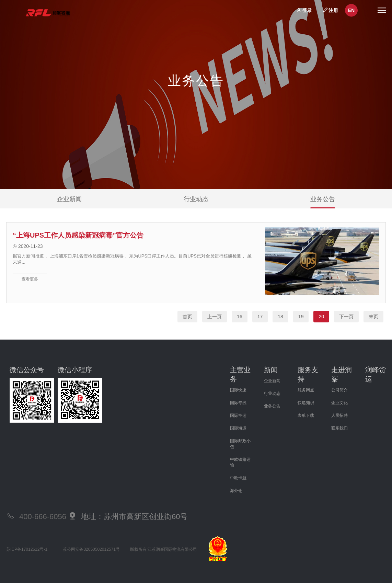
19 (301, 317)
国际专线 (238, 403)
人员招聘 (339, 415)
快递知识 (306, 403)
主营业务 (240, 374)
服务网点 (306, 390)
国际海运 (238, 428)
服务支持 (308, 374)
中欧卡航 (238, 478)
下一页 (346, 317)
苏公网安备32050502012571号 (91, 549)
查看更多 (30, 279)
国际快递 (238, 390)
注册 (333, 10)
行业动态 (196, 202)
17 (260, 317)
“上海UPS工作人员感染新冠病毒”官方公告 (78, 235)
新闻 (271, 370)
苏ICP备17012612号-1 (27, 549)
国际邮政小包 (240, 444)
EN (351, 10)
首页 (187, 317)
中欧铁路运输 (240, 462)
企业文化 (339, 403)
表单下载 (306, 415)
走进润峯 (342, 374)
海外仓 (236, 491)
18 (280, 317)
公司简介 (339, 390)
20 (321, 317)
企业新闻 (69, 202)
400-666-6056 (43, 517)
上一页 (215, 317)
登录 (307, 10)
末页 (373, 317)
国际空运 (238, 415)
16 (240, 317)
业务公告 (323, 202)
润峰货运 (376, 374)
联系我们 (339, 428)
